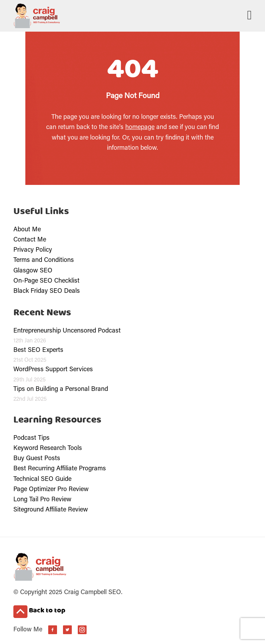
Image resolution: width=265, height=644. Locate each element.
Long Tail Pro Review (42, 500)
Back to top (39, 611)
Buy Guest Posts (37, 459)
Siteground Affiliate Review (51, 510)
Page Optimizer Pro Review (51, 490)
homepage (140, 128)
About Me (27, 230)
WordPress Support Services (53, 370)
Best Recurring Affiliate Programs (60, 469)
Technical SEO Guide (42, 479)
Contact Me (30, 240)
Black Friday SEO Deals (47, 291)
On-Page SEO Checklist (46, 281)
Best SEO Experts (38, 350)
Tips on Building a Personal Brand (61, 389)
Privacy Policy (33, 250)
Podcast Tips (31, 438)
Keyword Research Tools (48, 449)
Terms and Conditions (44, 260)
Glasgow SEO (33, 271)
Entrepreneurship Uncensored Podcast (67, 331)
